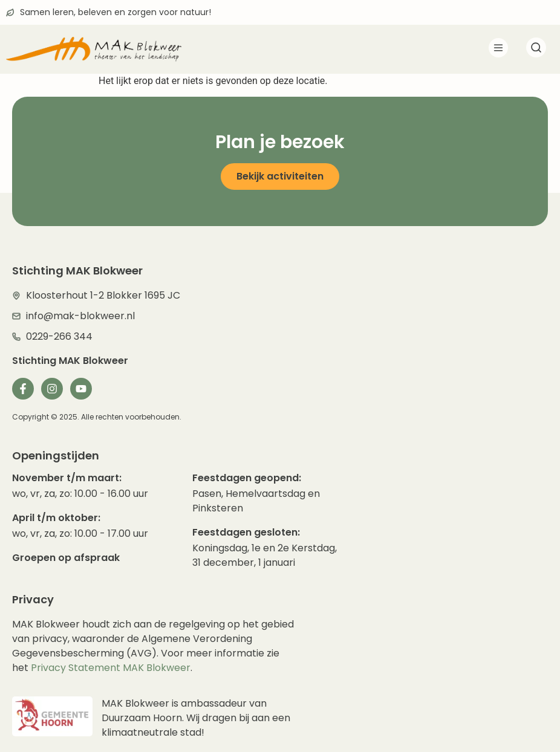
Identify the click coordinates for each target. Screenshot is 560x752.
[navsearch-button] (536, 50)
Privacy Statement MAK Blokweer (111, 668)
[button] (498, 50)
